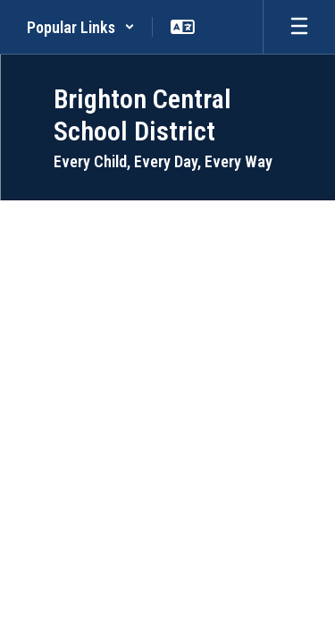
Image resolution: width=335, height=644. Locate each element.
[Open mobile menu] (299, 27)
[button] (81, 27)
